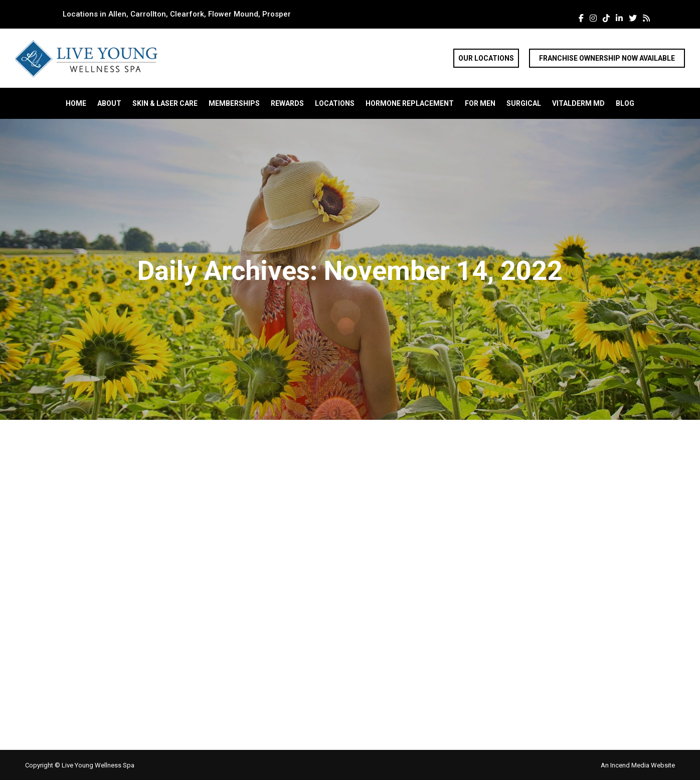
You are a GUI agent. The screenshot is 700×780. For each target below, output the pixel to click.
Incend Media (631, 765)
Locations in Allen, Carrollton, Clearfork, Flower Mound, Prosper (177, 14)
